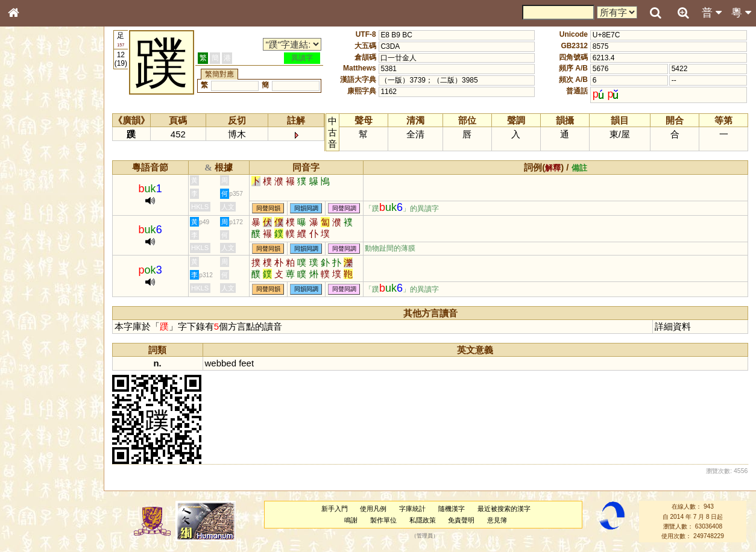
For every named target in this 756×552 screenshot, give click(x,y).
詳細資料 (673, 326)
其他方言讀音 (37, 346)
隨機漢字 (452, 509)
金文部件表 (33, 196)
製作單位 (383, 520)
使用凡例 (373, 509)
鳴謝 (351, 520)
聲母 (24, 323)
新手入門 (335, 509)
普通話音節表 (37, 334)
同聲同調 (344, 208)
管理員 (425, 536)
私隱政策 (423, 520)
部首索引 (30, 162)
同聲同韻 (268, 208)
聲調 (57, 323)
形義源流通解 (37, 208)
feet (246, 363)
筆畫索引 (30, 173)
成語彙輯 (30, 401)
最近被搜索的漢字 (504, 509)
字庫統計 (412, 509)
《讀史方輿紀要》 (44, 390)
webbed (221, 363)
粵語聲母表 (33, 251)
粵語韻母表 (33, 263)
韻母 (41, 323)
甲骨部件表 (33, 184)
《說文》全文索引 (44, 378)
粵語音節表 (33, 240)
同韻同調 (306, 208)
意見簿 (497, 520)
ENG (53, 133)
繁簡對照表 (33, 413)
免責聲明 (461, 520)
